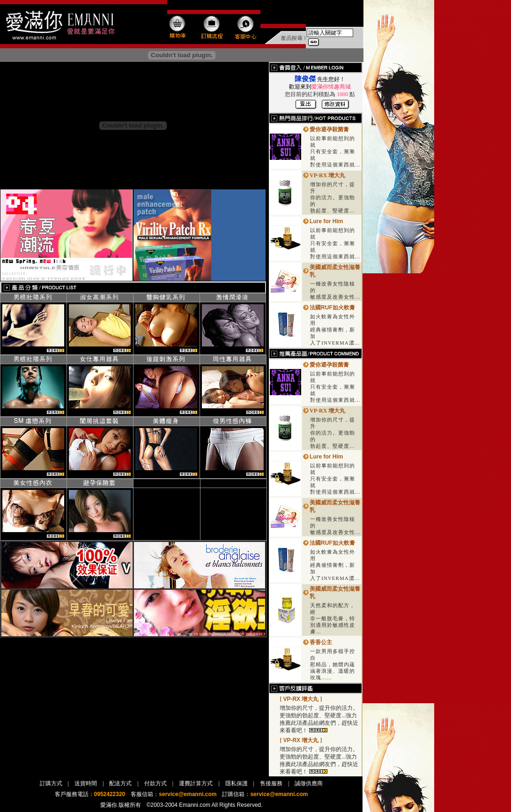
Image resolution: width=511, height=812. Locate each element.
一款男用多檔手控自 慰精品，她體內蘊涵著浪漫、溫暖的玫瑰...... (333, 664)
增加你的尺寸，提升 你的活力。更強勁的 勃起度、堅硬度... (333, 197)
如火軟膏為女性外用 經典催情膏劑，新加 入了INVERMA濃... (335, 330)
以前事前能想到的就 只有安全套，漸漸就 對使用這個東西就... (335, 151)
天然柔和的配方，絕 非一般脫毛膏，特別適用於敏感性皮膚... (333, 618)
